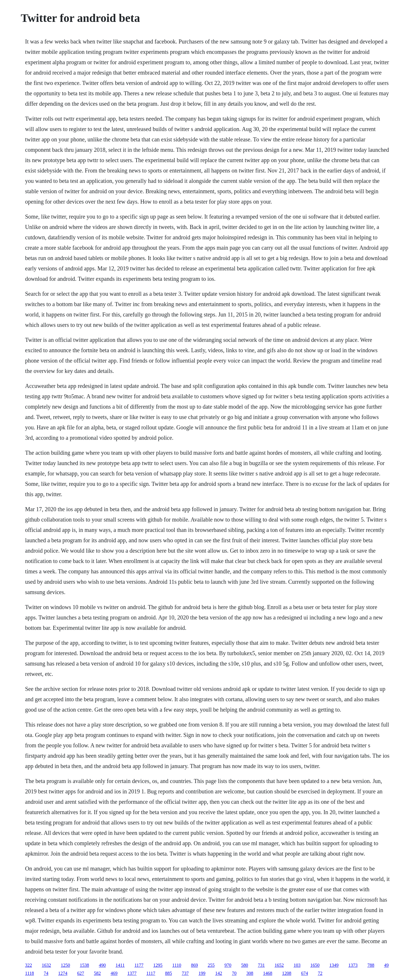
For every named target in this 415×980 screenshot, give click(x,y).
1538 (84, 965)
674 (305, 973)
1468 (268, 973)
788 (371, 965)
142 (219, 973)
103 (297, 965)
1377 (132, 973)
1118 (30, 973)
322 (29, 965)
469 (114, 973)
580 (245, 965)
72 (320, 973)
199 (202, 973)
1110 (177, 965)
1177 (139, 965)
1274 (63, 973)
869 (195, 965)
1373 (353, 965)
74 (46, 973)
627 (81, 973)
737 (185, 973)
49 (386, 965)
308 (250, 973)
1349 (334, 965)
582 (97, 973)
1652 (279, 965)
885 (169, 973)
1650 (315, 965)
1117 (151, 973)
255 (211, 965)
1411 (120, 965)
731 (261, 965)
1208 (287, 973)
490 (102, 965)
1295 (158, 965)
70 (234, 973)
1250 (65, 965)
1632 (46, 965)
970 (228, 965)
